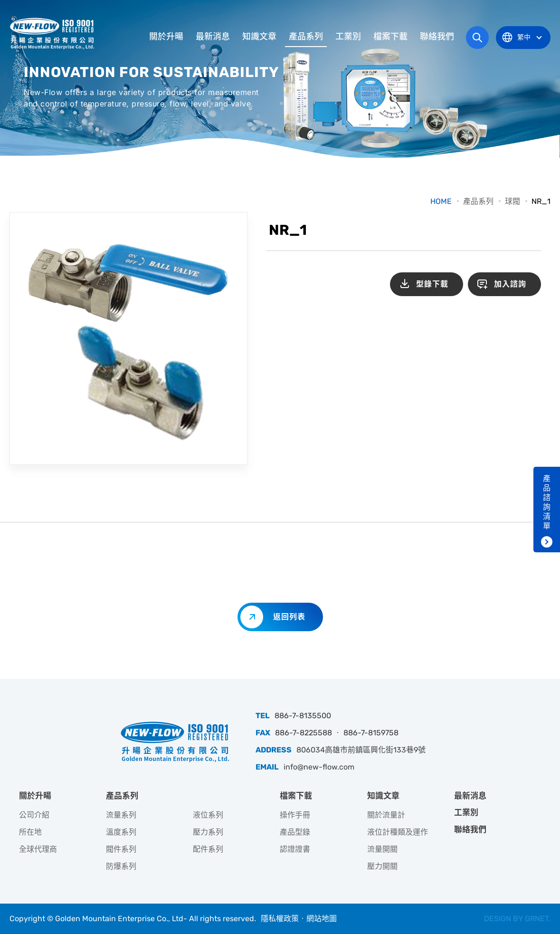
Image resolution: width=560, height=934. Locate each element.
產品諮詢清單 (547, 502)
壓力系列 (208, 832)
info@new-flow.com (319, 767)
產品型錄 (295, 832)
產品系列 (306, 37)
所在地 (30, 832)
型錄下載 (432, 284)
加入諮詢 (510, 284)
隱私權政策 (280, 919)
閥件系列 (121, 849)
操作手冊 (295, 815)
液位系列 (208, 815)
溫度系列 (121, 832)
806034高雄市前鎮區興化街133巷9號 (361, 750)
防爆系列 (121, 866)
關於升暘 (166, 37)
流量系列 (121, 815)
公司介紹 (34, 815)
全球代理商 (38, 849)
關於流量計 (386, 815)
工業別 (348, 37)
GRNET (537, 919)
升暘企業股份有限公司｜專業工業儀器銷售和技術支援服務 (53, 33)
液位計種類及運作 (398, 832)
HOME (441, 201)
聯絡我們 (437, 37)
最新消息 (213, 37)
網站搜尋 (477, 38)
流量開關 (382, 849)
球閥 (513, 201)
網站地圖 (322, 919)
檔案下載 (390, 37)
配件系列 (208, 849)
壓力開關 (382, 866)
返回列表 (289, 617)
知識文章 (259, 37)
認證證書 (295, 849)
